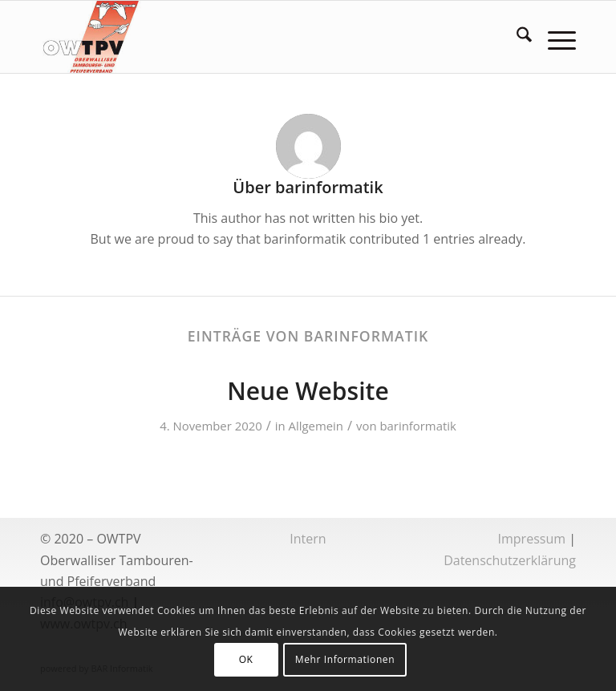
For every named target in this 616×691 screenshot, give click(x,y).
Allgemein (316, 426)
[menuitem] (516, 37)
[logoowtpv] (91, 37)
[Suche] (516, 37)
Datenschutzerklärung (510, 560)
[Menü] (554, 37)
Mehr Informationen (345, 659)
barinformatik (417, 426)
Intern (308, 539)
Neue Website (308, 391)
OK (246, 659)
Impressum (532, 539)
